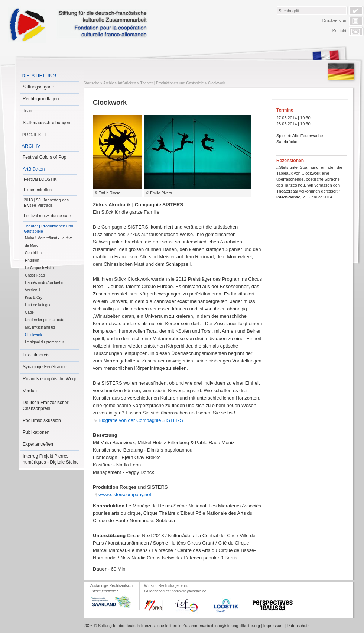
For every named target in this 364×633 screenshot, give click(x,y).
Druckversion (334, 20)
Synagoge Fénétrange (45, 367)
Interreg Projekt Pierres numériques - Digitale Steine (51, 459)
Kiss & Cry (34, 298)
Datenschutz (298, 626)
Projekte (35, 135)
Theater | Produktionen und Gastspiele (48, 229)
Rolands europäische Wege (50, 379)
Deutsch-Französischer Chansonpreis (45, 406)
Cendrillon (33, 253)
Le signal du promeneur (44, 342)
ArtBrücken (34, 169)
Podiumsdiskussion (42, 420)
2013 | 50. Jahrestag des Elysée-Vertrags (46, 203)
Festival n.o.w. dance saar (47, 216)
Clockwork (33, 335)
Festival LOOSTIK (40, 179)
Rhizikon (32, 260)
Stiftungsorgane (38, 87)
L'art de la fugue (38, 305)
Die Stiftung (39, 76)
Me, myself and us (40, 327)
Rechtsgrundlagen (41, 99)
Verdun (30, 391)
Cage (29, 312)
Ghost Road (35, 275)
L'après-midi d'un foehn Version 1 (44, 286)
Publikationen (36, 432)
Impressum (273, 626)
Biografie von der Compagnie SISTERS (141, 420)
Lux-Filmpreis (36, 355)
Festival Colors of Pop (44, 157)
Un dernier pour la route (45, 320)
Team (28, 111)
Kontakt (339, 31)
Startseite (91, 83)
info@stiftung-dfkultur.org (237, 626)
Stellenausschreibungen (46, 123)
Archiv (31, 146)
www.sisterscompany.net (125, 495)
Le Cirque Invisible (40, 268)
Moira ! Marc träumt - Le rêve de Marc (49, 242)
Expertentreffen (38, 190)
